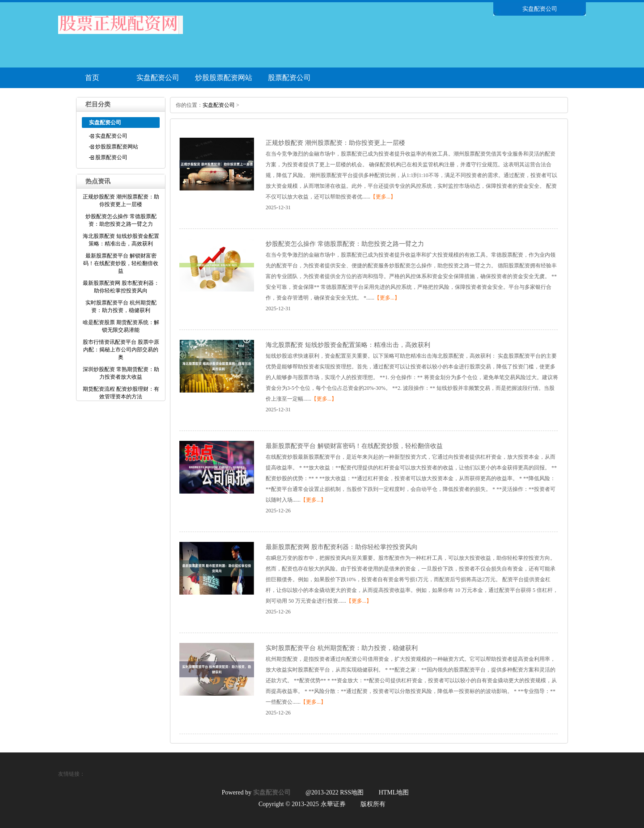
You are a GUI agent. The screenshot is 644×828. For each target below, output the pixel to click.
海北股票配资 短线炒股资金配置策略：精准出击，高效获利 (348, 345)
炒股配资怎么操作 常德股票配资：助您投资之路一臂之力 (345, 244)
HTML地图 (394, 792)
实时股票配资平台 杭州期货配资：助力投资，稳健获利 (342, 648)
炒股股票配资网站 (224, 78)
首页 (92, 78)
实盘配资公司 (158, 78)
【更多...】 (383, 197)
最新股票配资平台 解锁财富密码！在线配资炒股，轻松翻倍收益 (354, 446)
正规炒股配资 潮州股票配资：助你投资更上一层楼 (335, 143)
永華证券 (333, 804)
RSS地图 (352, 792)
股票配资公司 (289, 78)
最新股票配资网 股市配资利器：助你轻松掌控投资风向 (342, 547)
